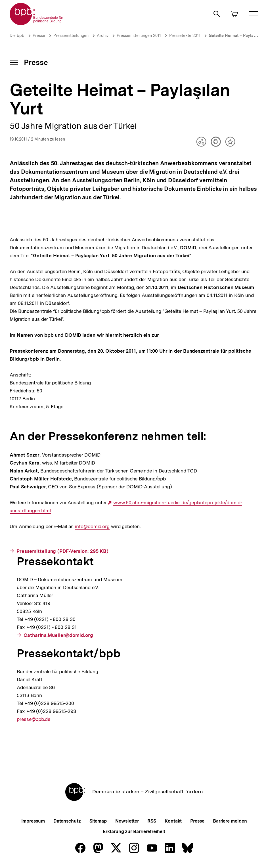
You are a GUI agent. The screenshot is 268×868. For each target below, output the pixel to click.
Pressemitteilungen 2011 (139, 35)
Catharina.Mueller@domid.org (58, 635)
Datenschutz (67, 821)
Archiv (103, 35)
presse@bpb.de (33, 719)
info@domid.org (92, 527)
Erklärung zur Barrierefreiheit (134, 832)
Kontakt (173, 821)
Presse (39, 35)
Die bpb (17, 35)
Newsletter (127, 821)
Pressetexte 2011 (185, 35)
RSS (152, 821)
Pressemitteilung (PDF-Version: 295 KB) (62, 551)
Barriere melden (230, 821)
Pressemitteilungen (71, 35)
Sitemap (98, 821)
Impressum (33, 821)
